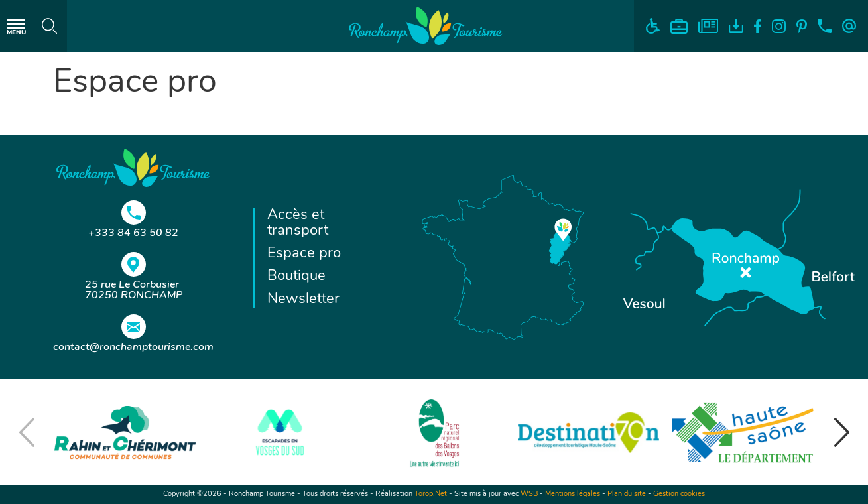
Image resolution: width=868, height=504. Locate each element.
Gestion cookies (679, 494)
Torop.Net (431, 494)
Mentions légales (573, 494)
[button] (841, 432)
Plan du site (627, 494)
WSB (529, 494)
